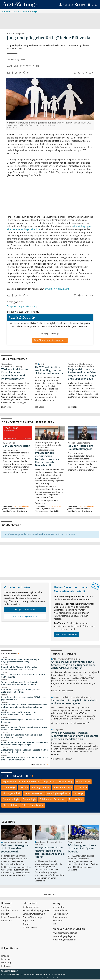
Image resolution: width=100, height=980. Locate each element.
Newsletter (58, 921)
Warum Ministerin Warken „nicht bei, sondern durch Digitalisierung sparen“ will (25, 759)
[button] (92, 5)
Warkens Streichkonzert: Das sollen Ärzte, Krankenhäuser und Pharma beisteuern (16, 374)
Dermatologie (83, 782)
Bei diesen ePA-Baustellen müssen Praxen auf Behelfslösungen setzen (22, 736)
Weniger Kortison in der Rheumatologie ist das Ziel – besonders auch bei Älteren (50, 853)
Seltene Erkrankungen (33, 805)
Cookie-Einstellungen (33, 918)
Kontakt (26, 925)
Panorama (6, 921)
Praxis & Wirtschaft (11, 918)
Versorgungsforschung (25, 307)
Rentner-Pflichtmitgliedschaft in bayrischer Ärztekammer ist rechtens (21, 691)
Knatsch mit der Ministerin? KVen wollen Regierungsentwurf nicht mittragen (19, 668)
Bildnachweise (30, 928)
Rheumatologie (10, 805)
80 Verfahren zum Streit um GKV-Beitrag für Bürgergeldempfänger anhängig (21, 661)
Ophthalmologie (11, 800)
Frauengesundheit (41, 788)
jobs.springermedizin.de (65, 940)
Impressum (28, 921)
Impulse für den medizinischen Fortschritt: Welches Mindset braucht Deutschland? (47, 459)
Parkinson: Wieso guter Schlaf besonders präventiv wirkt (15, 849)
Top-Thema (49, 782)
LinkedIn (5, 956)
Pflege (10, 307)
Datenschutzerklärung (34, 914)
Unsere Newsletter (16, 776)
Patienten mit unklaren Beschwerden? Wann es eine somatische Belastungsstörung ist (24, 744)
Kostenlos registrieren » (25, 617)
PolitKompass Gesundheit (52, 800)
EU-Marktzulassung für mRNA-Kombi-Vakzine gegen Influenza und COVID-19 (24, 729)
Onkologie (79, 794)
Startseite (6, 908)
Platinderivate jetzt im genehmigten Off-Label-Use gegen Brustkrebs (24, 699)
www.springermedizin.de (65, 933)
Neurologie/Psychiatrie (58, 794)
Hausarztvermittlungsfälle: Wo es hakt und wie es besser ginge (23, 721)
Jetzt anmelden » (25, 610)
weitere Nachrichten (40, 765)
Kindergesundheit (12, 794)
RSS (55, 925)
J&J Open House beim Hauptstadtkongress (80, 448)
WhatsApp (6, 963)
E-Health (24, 788)
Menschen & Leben (34, 794)
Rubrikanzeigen (60, 914)
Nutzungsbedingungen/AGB (36, 911)
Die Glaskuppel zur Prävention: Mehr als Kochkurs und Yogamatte (24, 676)
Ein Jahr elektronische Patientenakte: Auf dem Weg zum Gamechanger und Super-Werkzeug (82, 374)
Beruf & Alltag (66, 782)
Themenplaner (60, 911)
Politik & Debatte (10, 911)
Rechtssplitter (76, 800)
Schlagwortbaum (31, 908)
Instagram (6, 967)
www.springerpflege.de (64, 937)
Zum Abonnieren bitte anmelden (50, 341)
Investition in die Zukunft (57, 289)
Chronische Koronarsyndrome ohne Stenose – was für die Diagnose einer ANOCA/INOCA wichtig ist (73, 665)
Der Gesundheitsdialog (16, 446)
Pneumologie (29, 800)
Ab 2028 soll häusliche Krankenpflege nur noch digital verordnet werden (50, 371)
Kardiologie (81, 788)
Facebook (6, 960)
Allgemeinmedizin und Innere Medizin (21, 782)
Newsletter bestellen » (66, 635)
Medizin (5, 914)
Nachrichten (9, 654)
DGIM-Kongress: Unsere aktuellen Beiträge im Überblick (82, 849)
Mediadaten (59, 908)
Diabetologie (9, 788)
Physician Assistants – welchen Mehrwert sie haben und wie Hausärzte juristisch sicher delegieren (24, 706)
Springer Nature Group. (56, 975)
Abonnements (60, 918)
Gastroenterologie (63, 788)
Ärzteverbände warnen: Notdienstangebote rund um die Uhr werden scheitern (25, 752)
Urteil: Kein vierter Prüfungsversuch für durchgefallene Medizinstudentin (19, 714)
